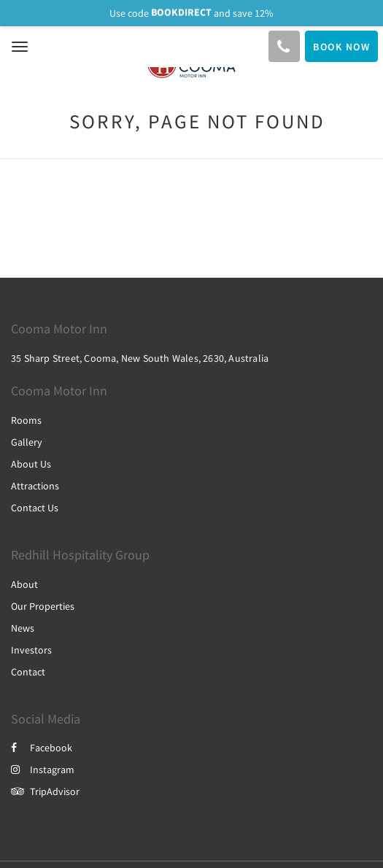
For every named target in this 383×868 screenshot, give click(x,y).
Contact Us (35, 508)
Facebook (42, 748)
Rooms (26, 420)
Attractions (35, 486)
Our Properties (43, 606)
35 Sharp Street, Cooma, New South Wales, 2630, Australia (140, 358)
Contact (28, 672)
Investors (31, 650)
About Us (31, 464)
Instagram (43, 770)
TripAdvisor (45, 791)
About (24, 584)
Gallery (27, 442)
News (23, 628)
